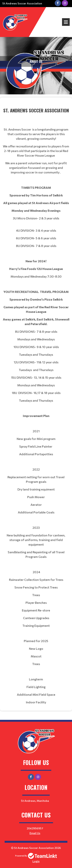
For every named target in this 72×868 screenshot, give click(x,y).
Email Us (35, 833)
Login (36, 861)
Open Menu (66, 22)
